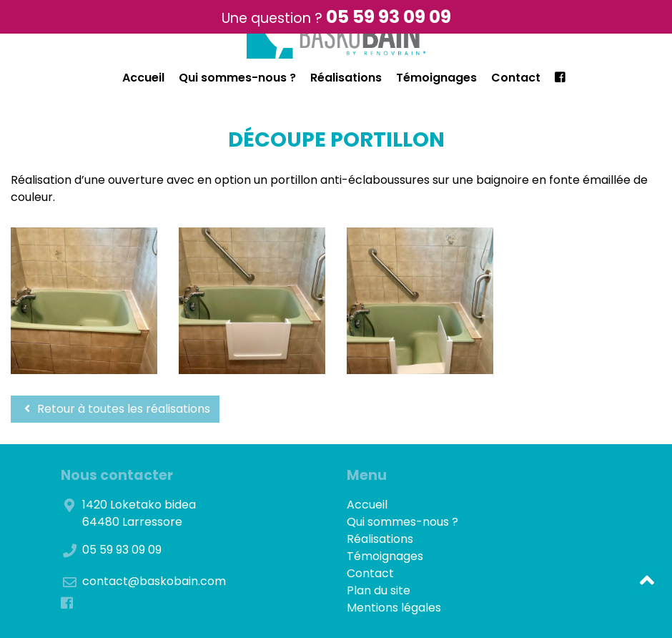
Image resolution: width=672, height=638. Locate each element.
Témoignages (436, 78)
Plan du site (379, 590)
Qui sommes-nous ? (237, 78)
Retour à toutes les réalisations (115, 409)
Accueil (143, 78)
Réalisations (346, 78)
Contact (516, 78)
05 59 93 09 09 (389, 17)
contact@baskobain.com (154, 581)
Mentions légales (394, 608)
